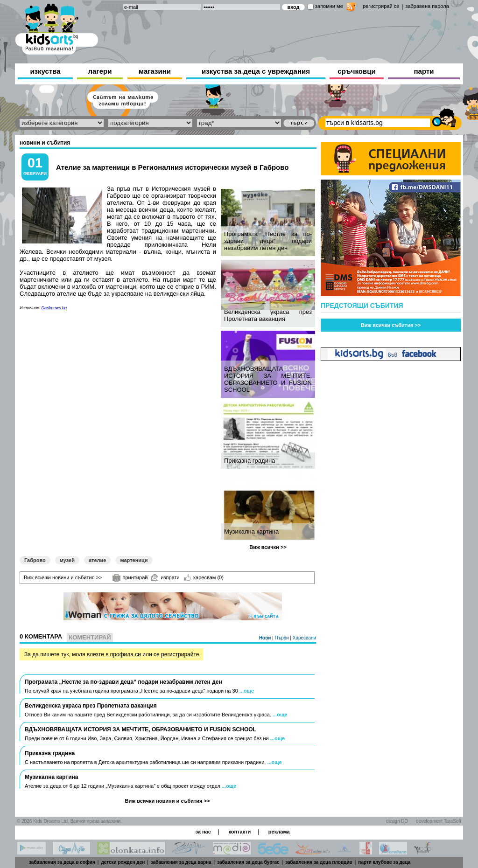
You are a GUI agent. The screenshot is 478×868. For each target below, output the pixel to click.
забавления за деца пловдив (319, 862)
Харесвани (304, 638)
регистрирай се (381, 6)
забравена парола (427, 6)
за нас (203, 832)
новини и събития (45, 143)
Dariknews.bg (54, 308)
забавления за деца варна (181, 862)
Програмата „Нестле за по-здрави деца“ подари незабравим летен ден (268, 241)
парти (424, 71)
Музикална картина (251, 531)
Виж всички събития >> (391, 325)
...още (247, 691)
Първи (283, 638)
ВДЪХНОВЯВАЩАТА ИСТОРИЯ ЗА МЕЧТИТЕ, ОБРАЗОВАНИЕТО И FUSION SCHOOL (268, 379)
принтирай (130, 578)
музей (67, 560)
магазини (155, 71)
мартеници (134, 560)
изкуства (45, 71)
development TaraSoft (439, 821)
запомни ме (329, 6)
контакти (239, 832)
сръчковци (356, 71)
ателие (98, 560)
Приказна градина (250, 461)
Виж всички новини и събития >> (63, 577)
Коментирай (90, 637)
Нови (266, 638)
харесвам (204, 577)
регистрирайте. (181, 654)
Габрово (35, 560)
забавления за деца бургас (248, 862)
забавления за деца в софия (62, 862)
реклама (279, 832)
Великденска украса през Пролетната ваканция (268, 315)
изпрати (165, 577)
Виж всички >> (268, 547)
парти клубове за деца (384, 862)
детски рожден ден (123, 862)
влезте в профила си (114, 654)
